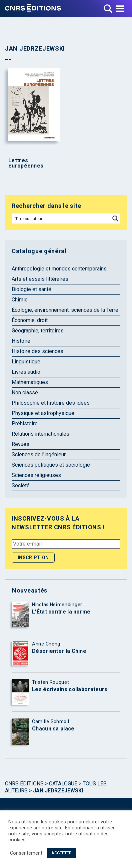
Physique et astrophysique (43, 413)
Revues (20, 444)
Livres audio (26, 372)
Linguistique (26, 362)
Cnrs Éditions (24, 784)
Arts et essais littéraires (40, 279)
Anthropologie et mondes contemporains (59, 269)
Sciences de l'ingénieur (39, 454)
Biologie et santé (31, 289)
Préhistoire (25, 424)
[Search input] (61, 218)
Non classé (25, 393)
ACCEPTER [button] (61, 853)
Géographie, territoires (38, 331)
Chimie (20, 300)
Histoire (21, 341)
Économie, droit (30, 320)
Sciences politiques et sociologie (51, 465)
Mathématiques (30, 382)
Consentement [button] (26, 853)
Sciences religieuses (36, 475)
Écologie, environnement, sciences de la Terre (65, 310)
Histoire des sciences (37, 351)
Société (21, 485)
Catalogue (63, 784)
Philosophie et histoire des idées (51, 403)
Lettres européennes (26, 163)
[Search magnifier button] (115, 218)
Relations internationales (40, 434)
